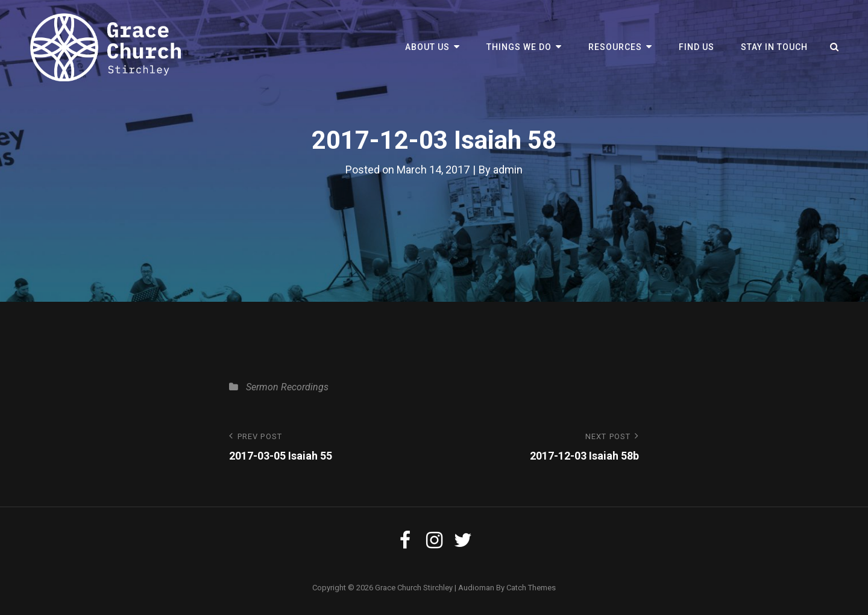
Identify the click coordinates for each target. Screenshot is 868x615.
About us (427, 47)
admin (508, 170)
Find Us (697, 47)
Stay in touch (774, 47)
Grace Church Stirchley (414, 588)
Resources (615, 47)
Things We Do (519, 47)
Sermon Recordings (287, 387)
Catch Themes (531, 588)
